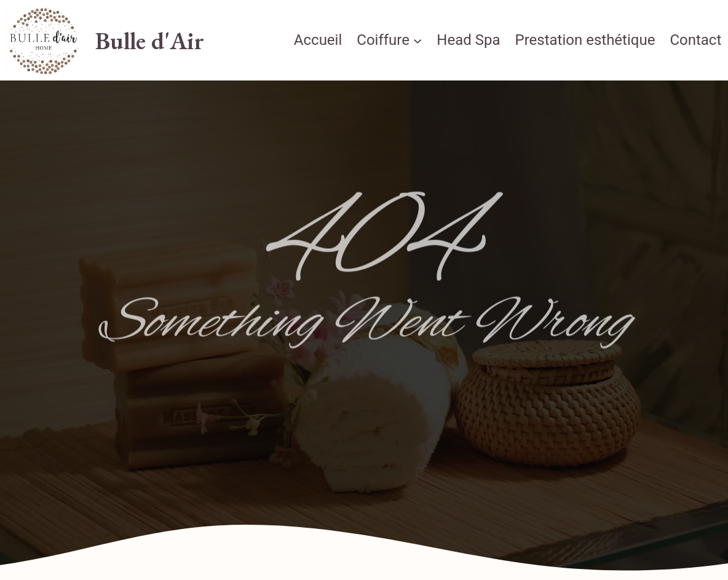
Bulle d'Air (150, 41)
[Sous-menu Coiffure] (417, 41)
